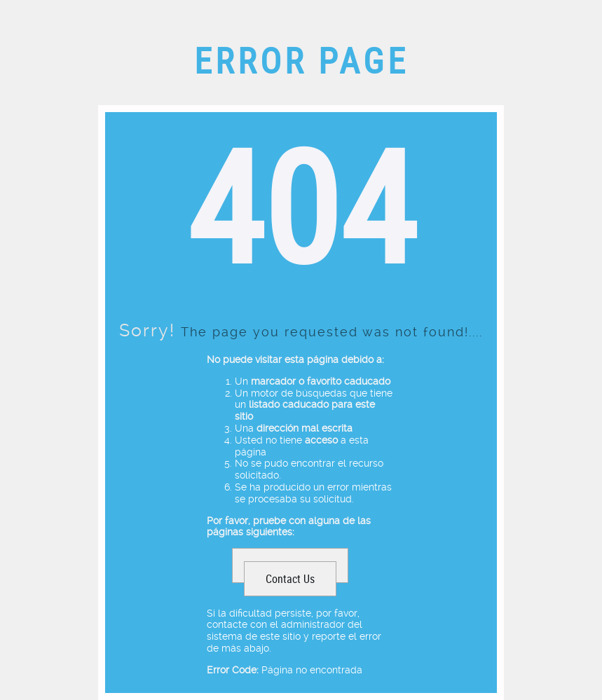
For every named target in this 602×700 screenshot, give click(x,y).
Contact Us (290, 579)
